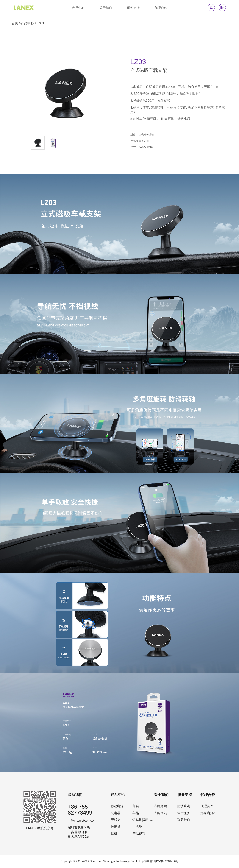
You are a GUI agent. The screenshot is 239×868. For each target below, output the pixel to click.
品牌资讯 (160, 813)
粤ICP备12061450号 (166, 861)
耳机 (114, 834)
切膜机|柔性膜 (142, 820)
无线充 (116, 820)
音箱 (136, 806)
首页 (15, 23)
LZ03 (40, 23)
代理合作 (161, 8)
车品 (136, 813)
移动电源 (117, 806)
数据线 (116, 827)
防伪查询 (184, 806)
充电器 (116, 813)
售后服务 (184, 813)
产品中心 (78, 8)
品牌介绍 (160, 806)
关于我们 (106, 8)
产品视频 (139, 834)
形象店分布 (208, 813)
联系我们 (184, 820)
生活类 (137, 827)
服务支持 (133, 8)
